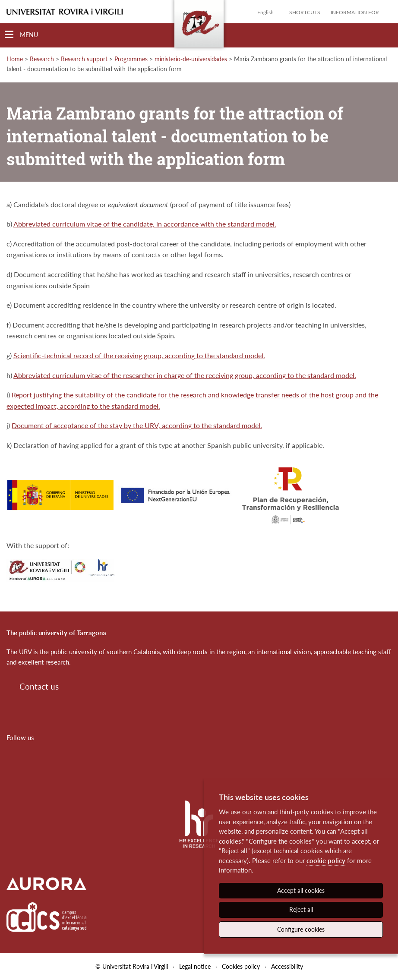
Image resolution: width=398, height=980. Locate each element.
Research (42, 59)
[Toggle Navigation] (21, 35)
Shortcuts (305, 12)
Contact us (39, 686)
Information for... (357, 12)
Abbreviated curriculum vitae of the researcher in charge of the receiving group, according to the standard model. (185, 375)
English (265, 12)
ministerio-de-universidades (191, 59)
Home (15, 59)
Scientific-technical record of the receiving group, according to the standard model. (139, 355)
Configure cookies (301, 929)
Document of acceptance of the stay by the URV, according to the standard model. (137, 425)
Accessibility (287, 966)
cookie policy (326, 860)
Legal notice (195, 966)
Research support (84, 59)
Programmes (131, 59)
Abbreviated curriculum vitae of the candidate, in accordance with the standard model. (145, 224)
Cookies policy (241, 966)
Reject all (301, 909)
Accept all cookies (301, 890)
